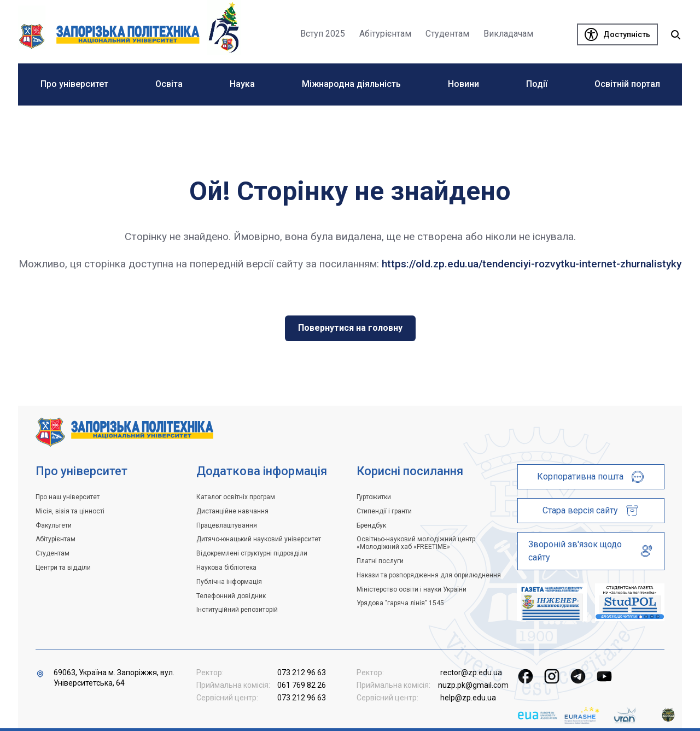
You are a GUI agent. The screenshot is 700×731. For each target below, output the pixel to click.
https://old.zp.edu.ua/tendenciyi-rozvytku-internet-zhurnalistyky (532, 264)
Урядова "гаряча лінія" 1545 (400, 603)
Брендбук (371, 525)
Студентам (52, 553)
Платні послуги (380, 561)
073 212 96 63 (302, 672)
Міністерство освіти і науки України (412, 589)
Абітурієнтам (56, 539)
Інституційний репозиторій (237, 610)
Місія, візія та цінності (70, 511)
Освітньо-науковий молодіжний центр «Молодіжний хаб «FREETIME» (416, 543)
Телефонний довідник (231, 596)
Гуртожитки (374, 497)
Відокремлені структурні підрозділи (252, 553)
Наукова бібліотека (226, 568)
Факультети (54, 525)
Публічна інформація (229, 582)
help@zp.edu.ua (468, 698)
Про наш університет (68, 497)
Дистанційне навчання (232, 511)
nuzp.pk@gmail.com (473, 685)
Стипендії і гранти (384, 511)
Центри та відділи (63, 568)
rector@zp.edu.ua (471, 672)
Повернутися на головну (350, 328)
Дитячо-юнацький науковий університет (259, 539)
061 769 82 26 (302, 685)
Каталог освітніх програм (236, 497)
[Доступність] (617, 34)
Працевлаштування (227, 525)
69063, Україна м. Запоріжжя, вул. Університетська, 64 (114, 678)
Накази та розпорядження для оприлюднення (429, 575)
